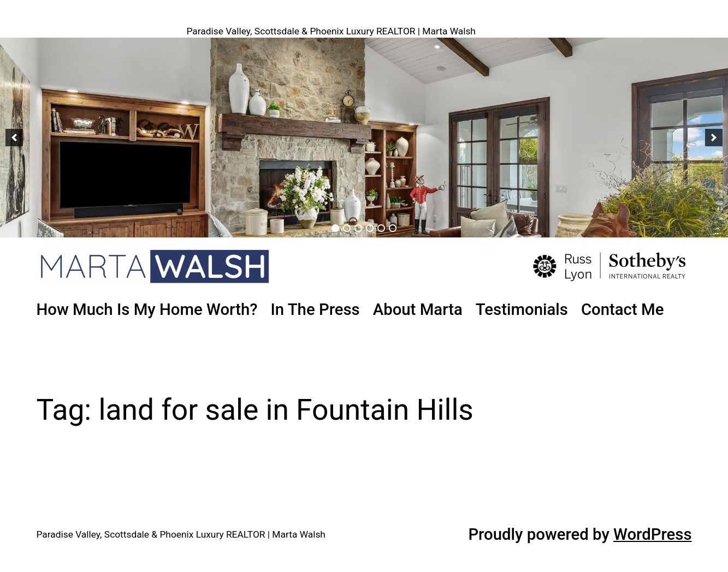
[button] (14, 138)
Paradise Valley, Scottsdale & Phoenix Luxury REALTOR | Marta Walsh (331, 31)
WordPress (652, 534)
